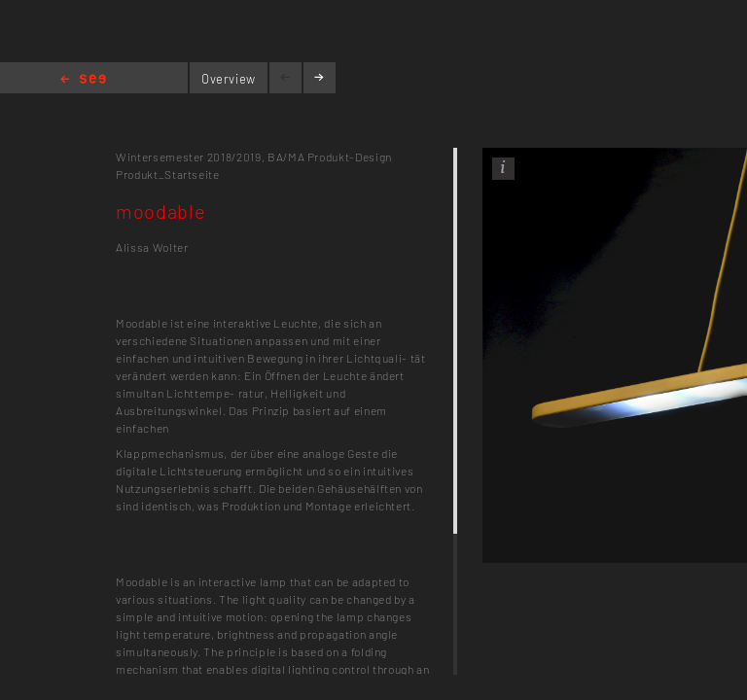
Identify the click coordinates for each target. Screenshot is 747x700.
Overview (229, 79)
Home (83, 80)
